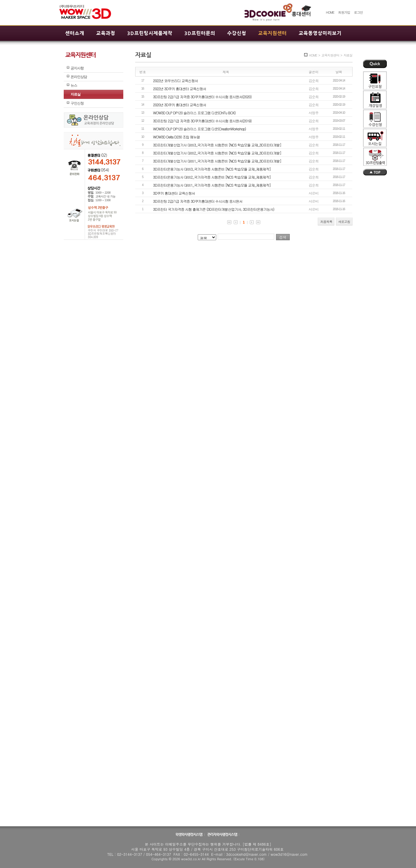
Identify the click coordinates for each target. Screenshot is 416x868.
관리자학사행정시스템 (222, 834)
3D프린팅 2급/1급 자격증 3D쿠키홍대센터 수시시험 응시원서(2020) (202, 97)
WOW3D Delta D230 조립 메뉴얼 (176, 137)
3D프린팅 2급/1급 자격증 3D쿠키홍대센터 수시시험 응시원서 (198, 201)
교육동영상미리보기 (320, 33)
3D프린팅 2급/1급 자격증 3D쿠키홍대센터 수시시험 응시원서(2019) (202, 121)
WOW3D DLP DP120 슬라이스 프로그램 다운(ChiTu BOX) (194, 113)
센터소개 (75, 33)
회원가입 (344, 12)
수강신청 (237, 33)
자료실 (75, 94)
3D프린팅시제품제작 (150, 33)
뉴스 (74, 85)
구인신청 (77, 103)
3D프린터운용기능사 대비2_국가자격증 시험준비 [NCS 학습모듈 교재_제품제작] (212, 177)
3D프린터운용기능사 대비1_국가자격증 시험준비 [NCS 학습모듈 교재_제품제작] (212, 185)
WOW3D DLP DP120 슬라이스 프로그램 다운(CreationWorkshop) (200, 129)
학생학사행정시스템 (189, 834)
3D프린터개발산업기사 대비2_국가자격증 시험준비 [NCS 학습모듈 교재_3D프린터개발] (217, 153)
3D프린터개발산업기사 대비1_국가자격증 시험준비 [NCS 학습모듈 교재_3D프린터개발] (217, 161)
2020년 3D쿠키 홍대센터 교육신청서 (180, 105)
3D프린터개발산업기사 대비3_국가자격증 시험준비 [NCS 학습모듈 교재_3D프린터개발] (217, 145)
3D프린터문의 (200, 33)
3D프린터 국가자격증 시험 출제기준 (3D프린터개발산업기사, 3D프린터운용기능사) (214, 209)
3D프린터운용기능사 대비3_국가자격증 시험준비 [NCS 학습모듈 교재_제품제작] (212, 169)
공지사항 (77, 68)
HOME (330, 12)
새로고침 (344, 222)
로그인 (359, 12)
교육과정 (106, 33)
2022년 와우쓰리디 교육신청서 (176, 81)
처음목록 (326, 222)
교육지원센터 (272, 33)
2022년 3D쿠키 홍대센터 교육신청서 (180, 89)
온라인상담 (79, 77)
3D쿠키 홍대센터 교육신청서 (174, 193)
